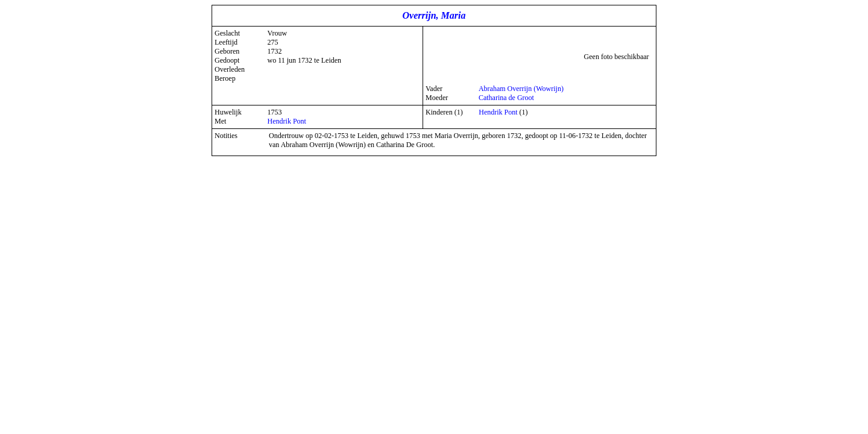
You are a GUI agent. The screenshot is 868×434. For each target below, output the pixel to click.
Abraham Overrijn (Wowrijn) (521, 89)
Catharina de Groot (506, 98)
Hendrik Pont (287, 121)
